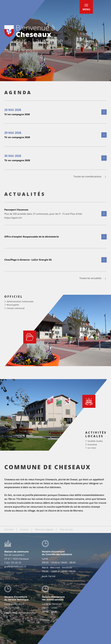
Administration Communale (20, 301)
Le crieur (92, 448)
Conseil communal (16, 308)
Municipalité (13, 305)
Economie (92, 444)
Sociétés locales (95, 441)
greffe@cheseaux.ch (15, 567)
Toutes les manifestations (90, 177)
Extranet (9, 530)
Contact (24, 530)
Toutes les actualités (93, 278)
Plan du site (66, 530)
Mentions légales (44, 530)
